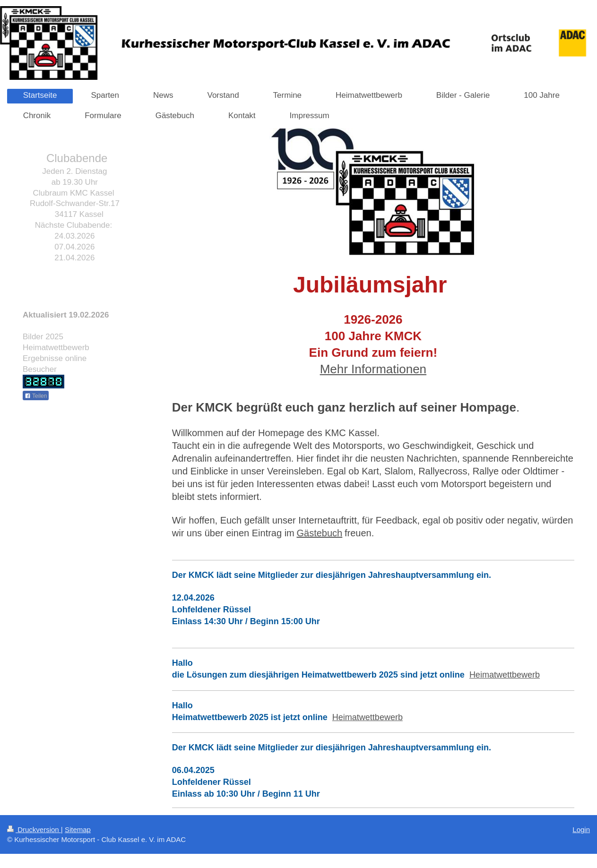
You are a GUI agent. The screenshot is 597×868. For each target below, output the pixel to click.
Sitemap (78, 829)
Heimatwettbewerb (505, 675)
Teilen (36, 396)
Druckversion (34, 829)
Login (581, 829)
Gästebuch (320, 533)
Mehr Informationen (373, 369)
